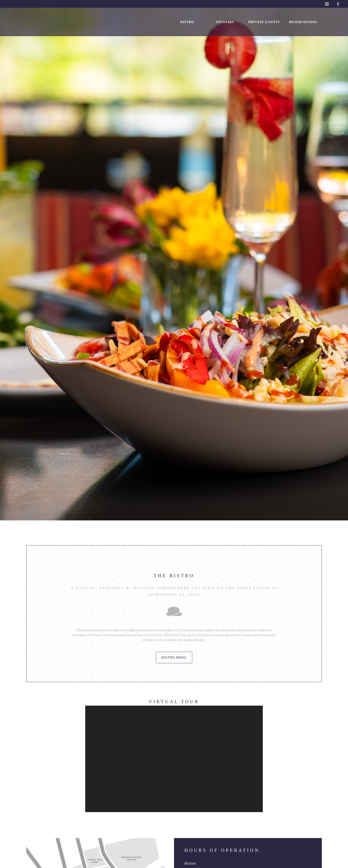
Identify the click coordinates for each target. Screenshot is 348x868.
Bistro (187, 22)
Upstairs (225, 22)
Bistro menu (174, 657)
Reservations (303, 22)
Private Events (264, 22)
